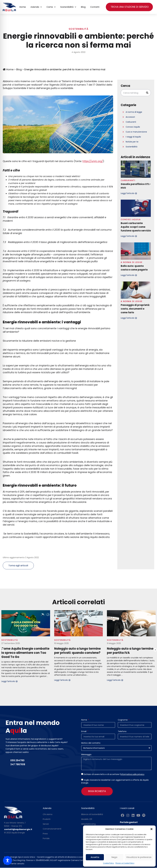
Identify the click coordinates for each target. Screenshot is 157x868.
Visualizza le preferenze (139, 857)
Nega (114, 857)
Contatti (95, 7)
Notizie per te (132, 142)
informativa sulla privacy (132, 775)
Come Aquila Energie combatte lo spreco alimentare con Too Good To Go (25, 653)
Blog (83, 7)
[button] (151, 829)
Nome (84, 720)
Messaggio (86, 755)
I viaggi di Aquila (133, 137)
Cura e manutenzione (136, 132)
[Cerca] (147, 93)
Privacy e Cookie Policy (125, 863)
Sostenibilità (68, 7)
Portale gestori (129, 823)
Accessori (130, 117)
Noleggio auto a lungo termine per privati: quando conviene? (77, 651)
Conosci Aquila (133, 127)
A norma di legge (134, 112)
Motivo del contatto (91, 743)
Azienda (36, 7)
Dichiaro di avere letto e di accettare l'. (114, 775)
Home (23, 7)
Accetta (95, 857)
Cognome (123, 720)
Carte (51, 7)
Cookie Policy (109, 863)
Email (84, 732)
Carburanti (131, 122)
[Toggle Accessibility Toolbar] (8, 861)
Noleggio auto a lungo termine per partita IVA (130, 651)
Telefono (122, 732)
